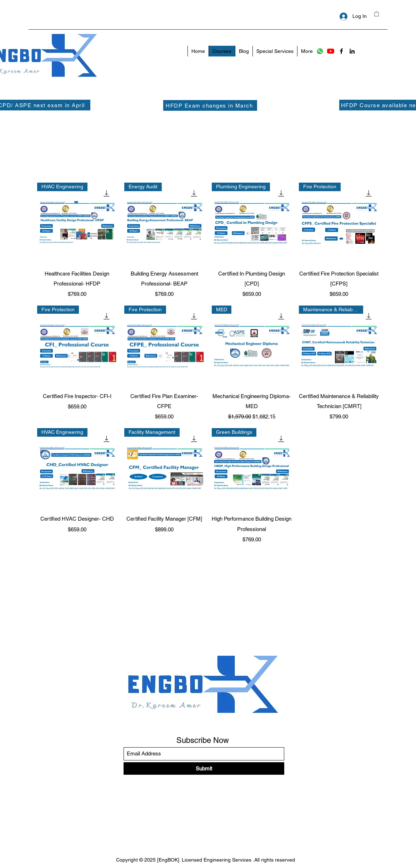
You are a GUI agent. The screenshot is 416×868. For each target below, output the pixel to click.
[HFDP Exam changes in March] (210, 105)
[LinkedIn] (352, 51)
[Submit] (204, 768)
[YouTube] (331, 51)
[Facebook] (341, 51)
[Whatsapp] (320, 51)
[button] (377, 13)
